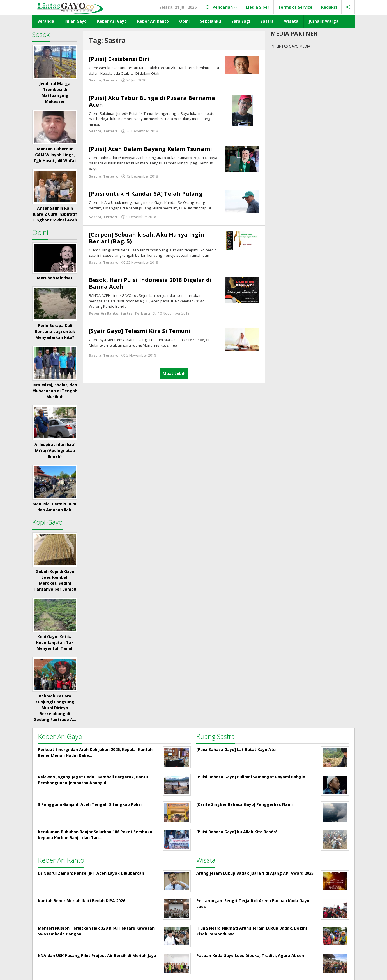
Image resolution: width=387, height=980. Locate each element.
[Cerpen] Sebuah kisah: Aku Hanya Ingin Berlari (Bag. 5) (147, 238)
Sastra (95, 80)
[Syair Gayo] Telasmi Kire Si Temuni (140, 331)
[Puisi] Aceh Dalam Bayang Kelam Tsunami (150, 149)
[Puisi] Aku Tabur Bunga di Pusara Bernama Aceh (152, 101)
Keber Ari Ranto (104, 313)
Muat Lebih (174, 373)
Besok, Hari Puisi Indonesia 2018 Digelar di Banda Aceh (150, 283)
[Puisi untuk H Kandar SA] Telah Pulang (146, 194)
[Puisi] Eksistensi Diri (119, 59)
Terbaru (111, 80)
